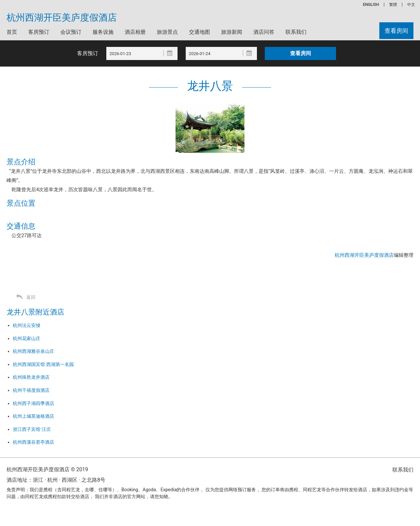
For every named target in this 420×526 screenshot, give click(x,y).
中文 (411, 5)
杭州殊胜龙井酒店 (31, 377)
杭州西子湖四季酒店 (33, 403)
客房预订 (39, 32)
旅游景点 (167, 32)
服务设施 (103, 32)
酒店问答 (264, 32)
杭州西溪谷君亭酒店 (33, 442)
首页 (12, 32)
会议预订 (71, 32)
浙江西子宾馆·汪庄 (32, 429)
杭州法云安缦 (27, 325)
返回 (31, 297)
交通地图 (199, 32)
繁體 (393, 5)
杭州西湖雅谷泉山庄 (33, 351)
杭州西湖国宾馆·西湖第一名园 (43, 364)
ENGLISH (371, 5)
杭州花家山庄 (27, 338)
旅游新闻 (232, 32)
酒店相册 (135, 32)
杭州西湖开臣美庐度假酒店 (62, 18)
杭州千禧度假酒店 (31, 390)
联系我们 (296, 32)
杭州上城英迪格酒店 (33, 416)
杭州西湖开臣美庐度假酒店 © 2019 (47, 469)
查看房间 (396, 31)
